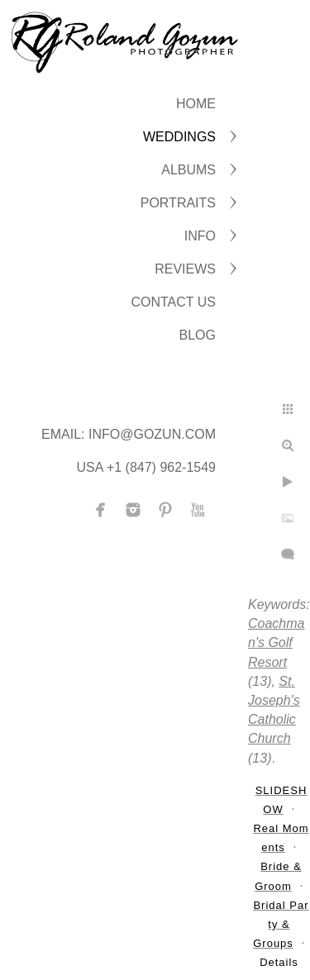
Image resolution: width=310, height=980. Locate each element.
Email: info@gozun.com (129, 434)
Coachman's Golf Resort (276, 642)
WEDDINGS (179, 137)
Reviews (185, 269)
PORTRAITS (178, 203)
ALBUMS (188, 170)
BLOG (198, 335)
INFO (200, 236)
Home (196, 104)
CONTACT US (173, 302)
